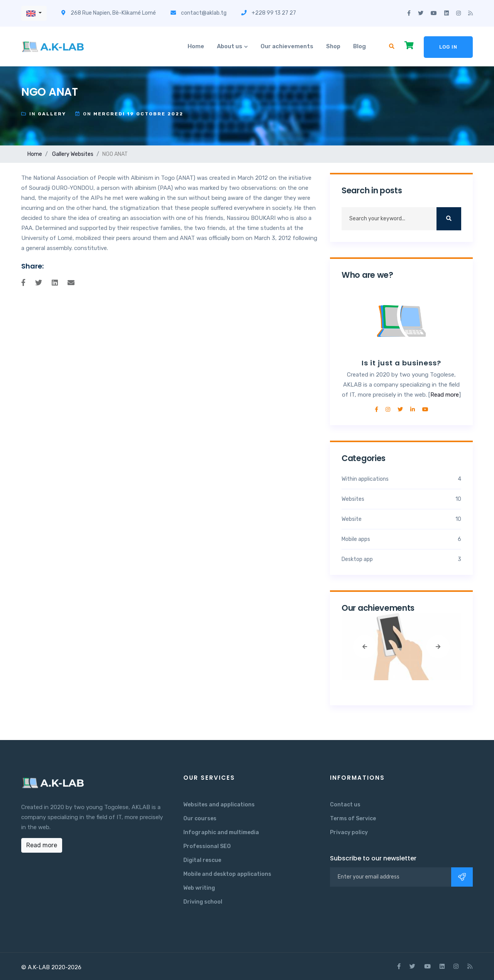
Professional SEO (207, 846)
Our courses (200, 819)
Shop (333, 46)
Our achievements (287, 46)
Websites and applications (219, 805)
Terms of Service (353, 819)
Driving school (203, 902)
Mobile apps (401, 539)
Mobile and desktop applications (227, 874)
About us (230, 46)
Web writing (199, 888)
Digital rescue (202, 860)
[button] (34, 13)
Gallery (61, 154)
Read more (445, 395)
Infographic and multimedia (221, 832)
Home (196, 46)
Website (401, 519)
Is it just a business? (401, 363)
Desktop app (401, 559)
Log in (448, 47)
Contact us (345, 805)
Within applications (401, 479)
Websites (82, 154)
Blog (360, 46)
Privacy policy (349, 832)
